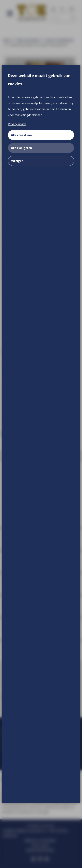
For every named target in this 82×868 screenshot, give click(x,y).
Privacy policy (17, 124)
